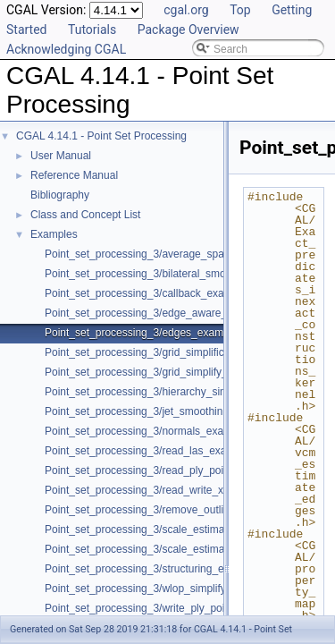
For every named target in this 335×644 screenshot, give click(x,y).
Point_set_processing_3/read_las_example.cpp (157, 451)
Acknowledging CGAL (66, 49)
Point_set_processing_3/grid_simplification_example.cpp (180, 352)
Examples (54, 234)
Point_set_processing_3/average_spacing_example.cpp (178, 254)
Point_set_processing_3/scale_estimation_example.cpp (177, 549)
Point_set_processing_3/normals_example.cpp (156, 431)
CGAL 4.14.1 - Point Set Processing (101, 136)
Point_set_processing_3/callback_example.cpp (156, 293)
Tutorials (92, 30)
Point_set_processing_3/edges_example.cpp (151, 333)
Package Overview (188, 30)
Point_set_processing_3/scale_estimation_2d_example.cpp (186, 530)
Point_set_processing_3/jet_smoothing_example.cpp (170, 411)
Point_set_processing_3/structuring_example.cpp (162, 569)
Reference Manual (74, 175)
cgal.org (186, 10)
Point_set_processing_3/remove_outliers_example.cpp (175, 510)
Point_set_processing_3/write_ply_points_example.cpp (175, 608)
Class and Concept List (85, 215)
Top (240, 10)
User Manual (61, 156)
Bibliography (60, 195)
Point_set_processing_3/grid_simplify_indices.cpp (163, 372)
